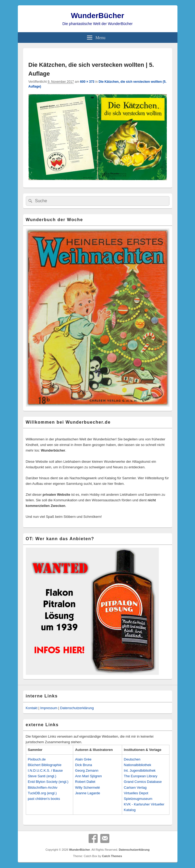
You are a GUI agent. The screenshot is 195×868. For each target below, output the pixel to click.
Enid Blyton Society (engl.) (48, 782)
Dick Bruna (84, 765)
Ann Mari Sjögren (88, 776)
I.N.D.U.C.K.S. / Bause (45, 770)
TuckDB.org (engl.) (42, 793)
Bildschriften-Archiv (43, 788)
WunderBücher (97, 16)
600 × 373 (87, 82)
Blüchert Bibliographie (45, 765)
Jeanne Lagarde (88, 793)
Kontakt (32, 708)
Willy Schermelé (87, 788)
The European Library (141, 776)
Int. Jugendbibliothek (140, 770)
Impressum (49, 708)
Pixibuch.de (37, 759)
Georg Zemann (87, 770)
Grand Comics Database (143, 782)
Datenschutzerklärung (77, 708)
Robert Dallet (85, 782)
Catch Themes (112, 856)
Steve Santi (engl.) (42, 776)
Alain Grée (83, 759)
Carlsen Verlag (135, 788)
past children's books (44, 799)
